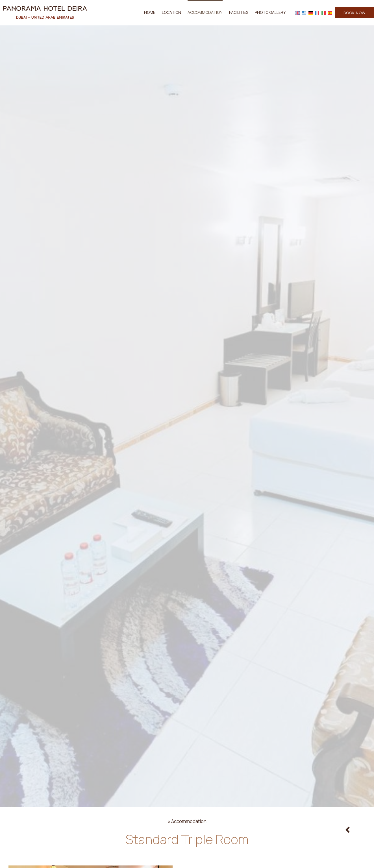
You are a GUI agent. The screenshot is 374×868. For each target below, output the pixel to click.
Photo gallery (270, 12)
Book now (355, 13)
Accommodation (205, 12)
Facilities (239, 12)
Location (171, 12)
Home (150, 12)
